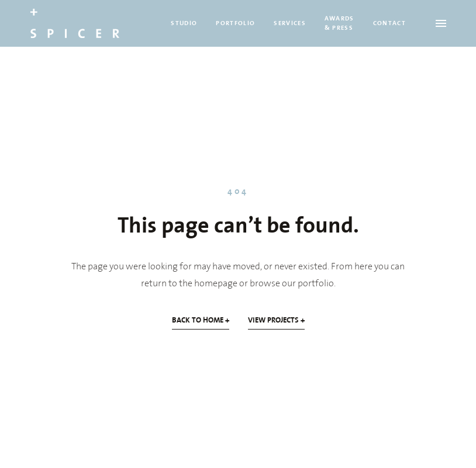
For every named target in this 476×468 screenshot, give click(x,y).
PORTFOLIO (235, 23)
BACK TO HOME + (201, 320)
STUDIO (184, 23)
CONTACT (389, 23)
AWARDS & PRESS (339, 23)
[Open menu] (441, 23)
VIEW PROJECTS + (276, 320)
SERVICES (290, 23)
